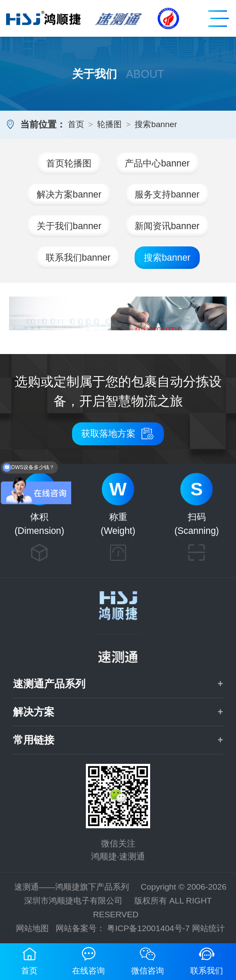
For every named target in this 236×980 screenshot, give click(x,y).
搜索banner (156, 124)
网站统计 (208, 928)
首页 (76, 124)
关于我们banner (69, 226)
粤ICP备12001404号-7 (148, 928)
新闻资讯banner (167, 226)
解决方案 (34, 712)
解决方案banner (69, 195)
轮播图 (109, 124)
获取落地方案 (118, 434)
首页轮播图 (69, 163)
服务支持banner (167, 195)
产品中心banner (157, 163)
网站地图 (32, 928)
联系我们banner (78, 258)
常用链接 (34, 740)
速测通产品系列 (49, 684)
